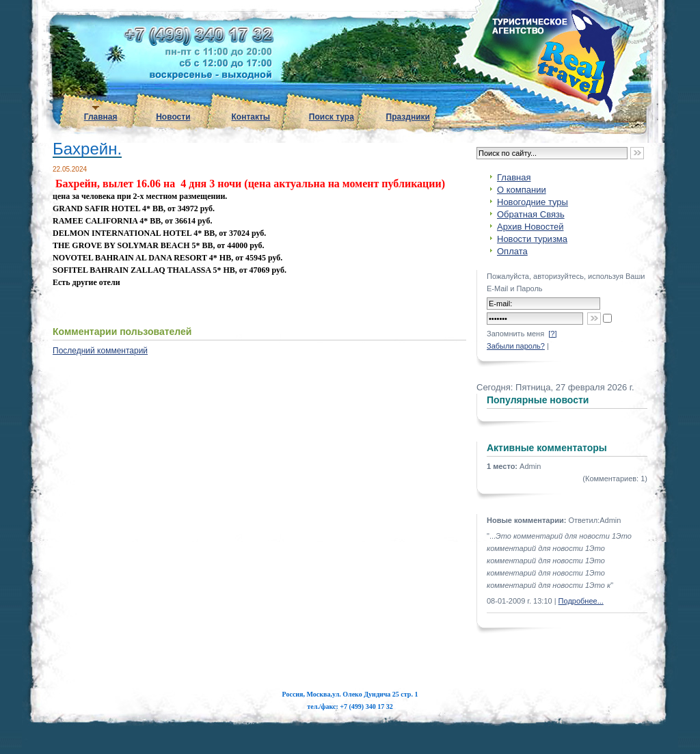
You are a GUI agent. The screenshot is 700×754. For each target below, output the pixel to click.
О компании (522, 190)
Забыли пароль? (516, 346)
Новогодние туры (533, 202)
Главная (101, 117)
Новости (173, 117)
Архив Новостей (530, 227)
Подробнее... (581, 601)
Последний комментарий (100, 351)
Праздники (408, 117)
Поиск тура (332, 117)
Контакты (251, 117)
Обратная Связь (531, 214)
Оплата (512, 251)
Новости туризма (532, 239)
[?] (552, 334)
